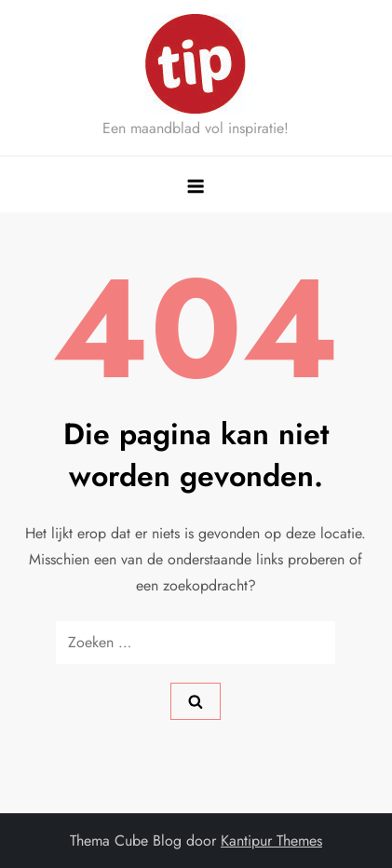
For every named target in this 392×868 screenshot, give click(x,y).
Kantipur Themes (271, 841)
